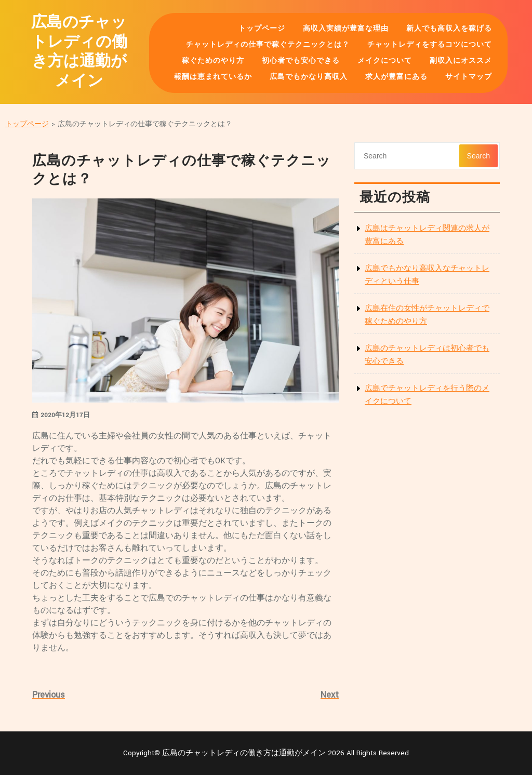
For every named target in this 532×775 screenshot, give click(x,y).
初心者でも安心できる (301, 61)
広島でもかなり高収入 (309, 77)
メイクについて (385, 61)
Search (478, 156)
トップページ (262, 29)
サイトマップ (469, 77)
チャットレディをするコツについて (430, 45)
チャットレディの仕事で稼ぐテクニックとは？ (268, 45)
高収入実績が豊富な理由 (346, 29)
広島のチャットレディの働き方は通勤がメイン (79, 52)
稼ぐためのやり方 (213, 61)
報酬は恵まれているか (213, 77)
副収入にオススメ (461, 61)
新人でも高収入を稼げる (449, 29)
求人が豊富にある (396, 77)
